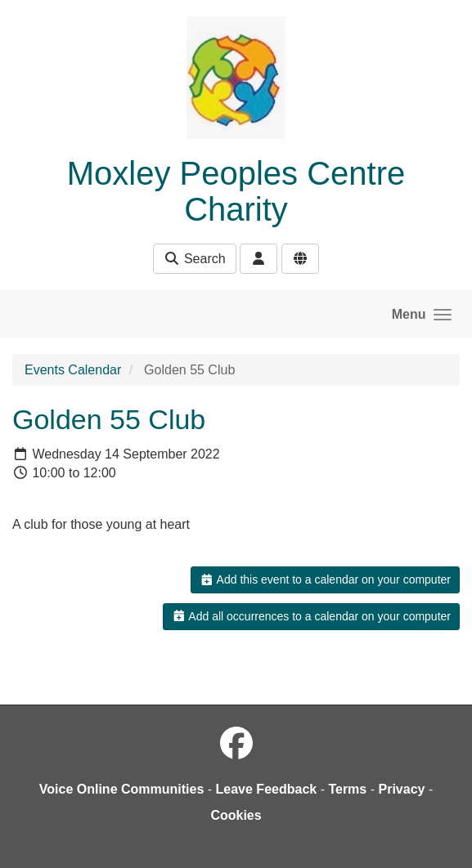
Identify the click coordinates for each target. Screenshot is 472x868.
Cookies (236, 815)
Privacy (401, 789)
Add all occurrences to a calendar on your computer (311, 616)
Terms (347, 789)
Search (194, 259)
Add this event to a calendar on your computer (325, 579)
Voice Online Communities (122, 789)
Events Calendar (73, 370)
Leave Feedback (267, 789)
